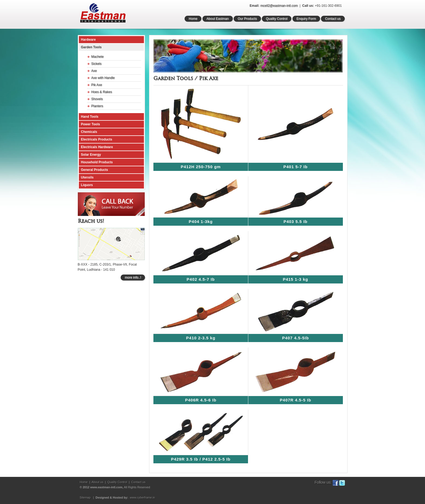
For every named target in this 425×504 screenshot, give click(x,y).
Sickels (96, 64)
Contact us (333, 19)
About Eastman (218, 19)
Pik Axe (97, 85)
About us (97, 482)
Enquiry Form (306, 19)
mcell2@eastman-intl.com (279, 6)
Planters (97, 106)
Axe (94, 71)
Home (193, 19)
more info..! (133, 277)
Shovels (97, 99)
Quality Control (277, 19)
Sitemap (85, 497)
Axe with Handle (103, 78)
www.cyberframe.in (142, 497)
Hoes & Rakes (102, 92)
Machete (98, 57)
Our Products (247, 19)
